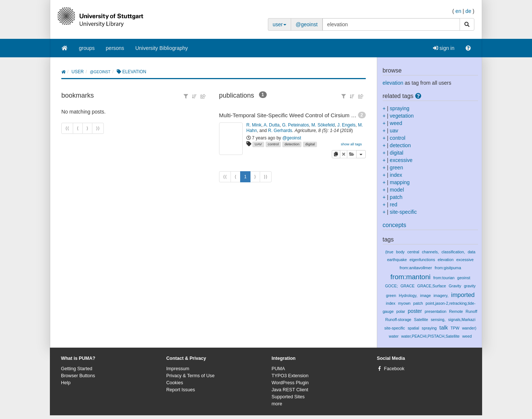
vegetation (402, 116)
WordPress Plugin (290, 383)
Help (66, 383)
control (273, 144)
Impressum (178, 369)
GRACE (407, 286)
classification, (453, 252)
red (393, 205)
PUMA (278, 369)
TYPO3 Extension (290, 376)
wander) (469, 328)
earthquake (397, 260)
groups (87, 48)
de (468, 11)
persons (115, 48)
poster (415, 311)
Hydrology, (408, 295)
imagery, (441, 295)
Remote (456, 311)
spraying (400, 108)
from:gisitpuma (448, 268)
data (472, 252)
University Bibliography (161, 48)
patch (396, 197)
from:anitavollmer (416, 268)
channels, (430, 252)
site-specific (403, 212)
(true (389, 252)
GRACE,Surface (432, 286)
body (400, 252)
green (396, 168)
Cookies (175, 383)
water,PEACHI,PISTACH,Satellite (430, 336)
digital (310, 144)
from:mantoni (411, 277)
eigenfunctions (422, 260)
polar (401, 311)
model (397, 190)
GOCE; (391, 286)
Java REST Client (290, 390)
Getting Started (77, 369)
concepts (395, 225)
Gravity (455, 286)
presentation (435, 311)
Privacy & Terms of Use (190, 376)
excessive (401, 160)
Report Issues (181, 390)
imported (463, 295)
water (394, 336)
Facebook (394, 369)
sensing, (438, 320)
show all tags (351, 144)
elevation (393, 83)
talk (444, 328)
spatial (413, 328)
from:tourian (444, 278)
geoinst (464, 278)
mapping (400, 182)
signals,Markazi (462, 320)
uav (394, 131)
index (396, 175)
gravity (470, 286)
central (413, 252)
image (425, 295)
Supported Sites (288, 397)
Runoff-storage (398, 320)
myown (404, 303)
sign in (444, 48)
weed (396, 123)
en (458, 11)
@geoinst (306, 24)
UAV (258, 144)
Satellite (421, 320)
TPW (455, 328)
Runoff (471, 311)
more (277, 404)
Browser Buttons (78, 376)
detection (292, 144)
